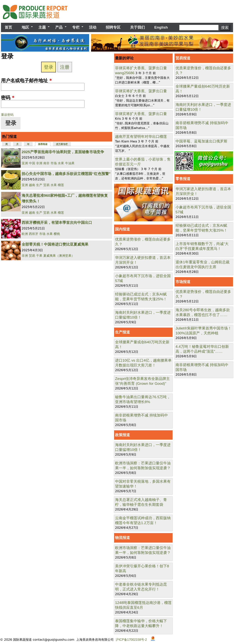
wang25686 (125, 73)
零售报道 (183, 179)
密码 (8, 98)
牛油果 (70, 163)
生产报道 (122, 332)
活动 (93, 27)
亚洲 (25, 163)
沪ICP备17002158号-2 (131, 640)
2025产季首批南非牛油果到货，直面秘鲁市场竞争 (63, 152)
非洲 (39, 163)
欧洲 (25, 234)
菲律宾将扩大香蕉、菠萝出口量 (141, 68)
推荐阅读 (44, 144)
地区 (25, 27)
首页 (8, 27)
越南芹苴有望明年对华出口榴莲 (141, 137)
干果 (39, 256)
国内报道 (122, 229)
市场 (54, 163)
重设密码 (7, 115)
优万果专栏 (62, 144)
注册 (65, 67)
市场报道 (183, 282)
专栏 (76, 27)
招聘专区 (113, 27)
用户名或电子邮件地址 (26, 81)
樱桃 (57, 234)
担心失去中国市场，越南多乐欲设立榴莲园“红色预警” (66, 174)
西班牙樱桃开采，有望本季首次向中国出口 (57, 223)
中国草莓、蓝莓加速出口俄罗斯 (201, 141)
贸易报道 (183, 58)
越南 (32, 185)
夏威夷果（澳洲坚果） (59, 256)
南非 (46, 163)
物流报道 (122, 538)
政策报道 (122, 435)
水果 (61, 163)
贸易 (46, 185)
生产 (39, 185)
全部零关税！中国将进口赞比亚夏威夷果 (55, 244)
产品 (59, 27)
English (161, 27)
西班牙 (34, 234)
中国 (32, 163)
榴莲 (61, 185)
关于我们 (137, 27)
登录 (49, 67)
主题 (42, 27)
